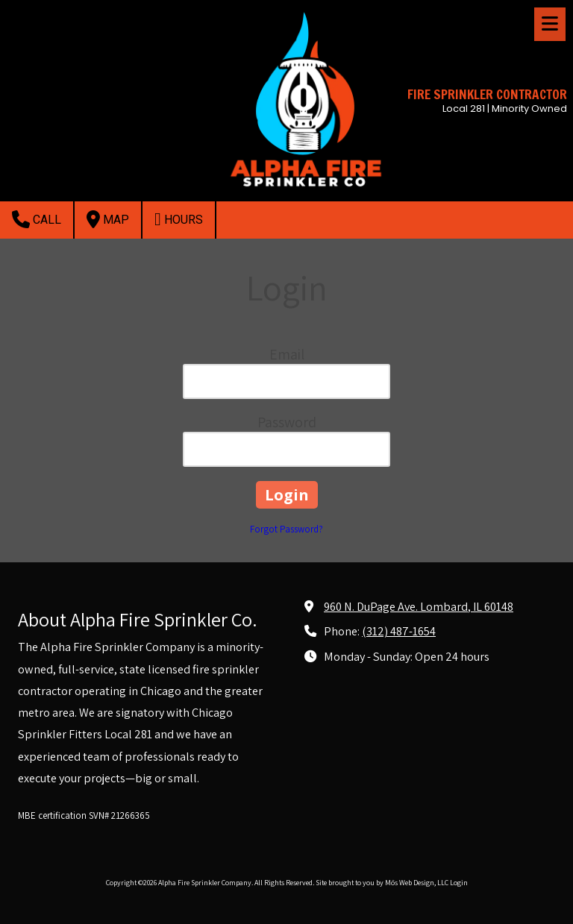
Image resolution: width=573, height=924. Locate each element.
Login (459, 883)
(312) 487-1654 (399, 631)
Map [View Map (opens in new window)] (108, 219)
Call (37, 219)
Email (287, 354)
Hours (179, 219)
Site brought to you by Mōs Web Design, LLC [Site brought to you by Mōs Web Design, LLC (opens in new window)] (382, 883)
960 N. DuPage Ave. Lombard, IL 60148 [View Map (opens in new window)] (419, 606)
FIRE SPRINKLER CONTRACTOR (487, 94)
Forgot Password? (286, 529)
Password (287, 422)
